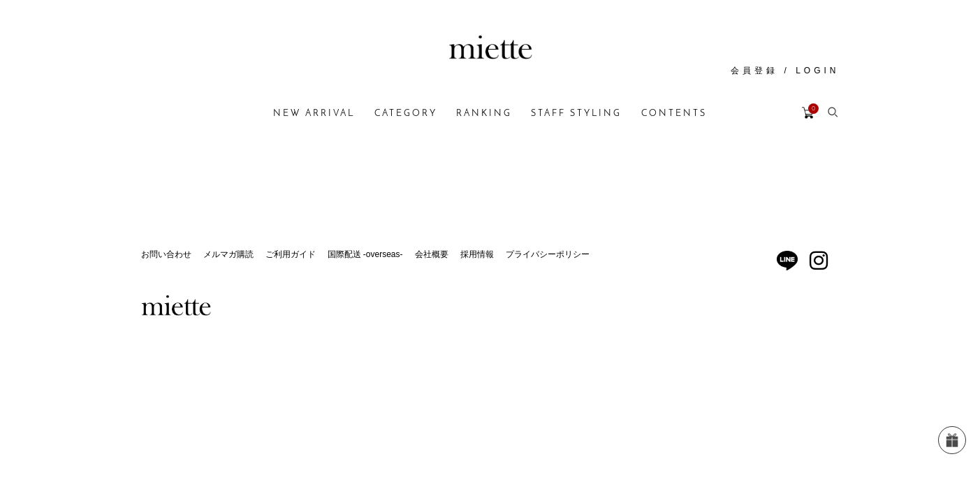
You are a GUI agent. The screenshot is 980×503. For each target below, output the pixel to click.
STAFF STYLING (576, 114)
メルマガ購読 (228, 254)
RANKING (484, 114)
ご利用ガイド (291, 254)
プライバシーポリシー (548, 254)
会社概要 (432, 254)
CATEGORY (406, 114)
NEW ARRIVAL (314, 114)
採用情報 (477, 254)
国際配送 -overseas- (365, 254)
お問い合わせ (166, 254)
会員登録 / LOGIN (785, 71)
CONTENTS (674, 114)
